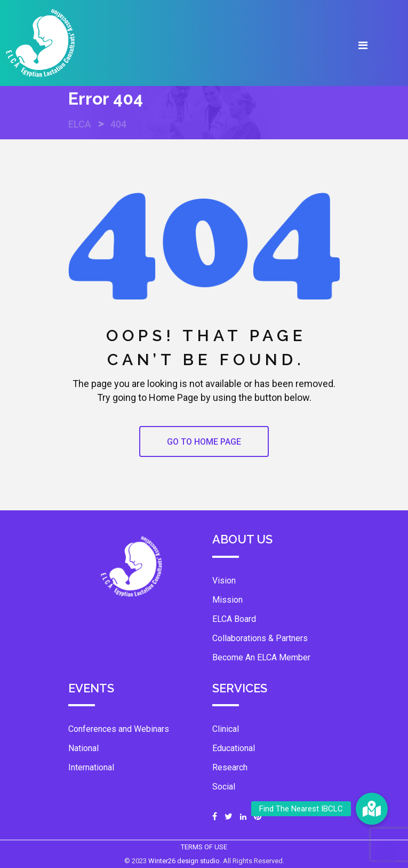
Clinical (226, 729)
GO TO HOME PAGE (204, 442)
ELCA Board (234, 619)
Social (224, 787)
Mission (227, 600)
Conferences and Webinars (119, 729)
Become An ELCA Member (261, 657)
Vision (224, 581)
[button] (372, 809)
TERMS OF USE (204, 847)
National (83, 748)
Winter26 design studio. (186, 861)
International (91, 767)
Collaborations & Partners (260, 638)
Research (230, 767)
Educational (234, 748)
